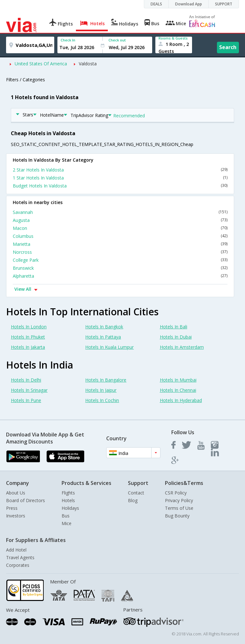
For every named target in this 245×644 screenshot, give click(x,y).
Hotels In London (29, 327)
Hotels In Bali (174, 327)
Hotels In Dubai (176, 337)
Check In (68, 40)
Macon (120, 228)
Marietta (120, 244)
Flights (68, 493)
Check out (117, 40)
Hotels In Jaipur (101, 390)
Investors (16, 516)
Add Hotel (16, 550)
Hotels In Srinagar (29, 390)
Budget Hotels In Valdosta (120, 186)
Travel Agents (20, 557)
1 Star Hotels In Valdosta (120, 178)
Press (12, 508)
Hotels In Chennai (178, 390)
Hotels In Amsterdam (182, 347)
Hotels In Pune (26, 400)
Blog (133, 500)
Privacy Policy (179, 500)
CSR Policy (176, 493)
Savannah (120, 212)
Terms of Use (179, 508)
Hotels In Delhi (26, 380)
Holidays (70, 508)
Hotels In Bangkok (104, 327)
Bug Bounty (177, 516)
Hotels (68, 500)
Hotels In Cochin (102, 400)
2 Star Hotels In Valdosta (120, 170)
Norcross (120, 252)
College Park (120, 260)
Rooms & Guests (173, 38)
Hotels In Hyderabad (181, 400)
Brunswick (120, 268)
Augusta (120, 220)
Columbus (120, 236)
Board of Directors (26, 500)
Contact (136, 493)
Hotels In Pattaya (103, 337)
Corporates (18, 565)
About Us (16, 493)
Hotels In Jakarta (28, 347)
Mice (67, 523)
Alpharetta (120, 276)
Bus (66, 516)
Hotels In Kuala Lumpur (109, 347)
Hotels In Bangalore (106, 380)
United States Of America (41, 64)
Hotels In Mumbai (178, 380)
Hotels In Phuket (28, 337)
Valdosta (88, 64)
